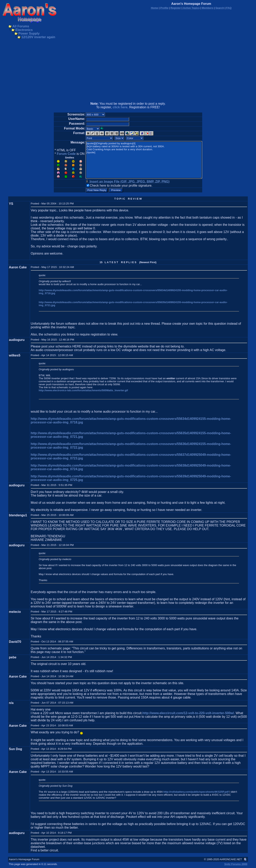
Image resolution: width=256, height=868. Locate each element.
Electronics (24, 30)
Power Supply (29, 33)
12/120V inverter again (38, 37)
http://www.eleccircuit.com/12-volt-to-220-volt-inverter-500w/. (189, 713)
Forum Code (66, 154)
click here (120, 107)
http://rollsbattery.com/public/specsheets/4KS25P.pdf (196, 792)
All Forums (21, 26)
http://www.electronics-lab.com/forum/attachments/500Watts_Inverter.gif (83, 390)
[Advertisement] (128, 71)
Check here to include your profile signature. (121, 186)
